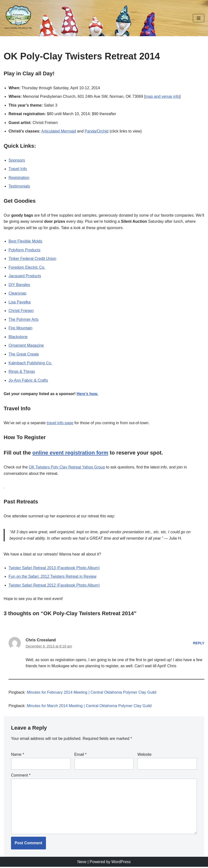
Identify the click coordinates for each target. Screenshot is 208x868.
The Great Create (24, 355)
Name (17, 755)
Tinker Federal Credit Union (33, 259)
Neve (82, 863)
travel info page (60, 423)
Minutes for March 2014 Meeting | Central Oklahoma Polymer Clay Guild (90, 707)
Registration (19, 178)
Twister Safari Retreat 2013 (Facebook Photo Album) (54, 569)
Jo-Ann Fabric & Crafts (28, 381)
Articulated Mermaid (59, 131)
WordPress (121, 863)
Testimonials (19, 186)
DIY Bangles (19, 285)
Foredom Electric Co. (27, 268)
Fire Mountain (21, 328)
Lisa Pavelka (20, 302)
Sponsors (17, 160)
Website (144, 755)
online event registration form (70, 453)
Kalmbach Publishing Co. (30, 363)
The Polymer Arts (24, 320)
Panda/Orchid (97, 131)
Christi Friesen (21, 311)
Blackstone (18, 337)
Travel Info (18, 169)
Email (81, 755)
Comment (21, 776)
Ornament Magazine (26, 346)
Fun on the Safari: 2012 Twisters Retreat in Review (53, 577)
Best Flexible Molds (26, 241)
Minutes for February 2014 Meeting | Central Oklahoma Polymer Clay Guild (92, 693)
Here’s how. (88, 394)
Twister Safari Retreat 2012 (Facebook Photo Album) (54, 586)
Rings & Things (22, 372)
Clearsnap (17, 294)
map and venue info (163, 96)
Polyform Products (25, 250)
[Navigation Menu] (199, 18)
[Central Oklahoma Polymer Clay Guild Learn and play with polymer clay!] (18, 18)
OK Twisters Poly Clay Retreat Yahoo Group (67, 468)
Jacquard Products (25, 276)
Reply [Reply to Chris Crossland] (199, 644)
